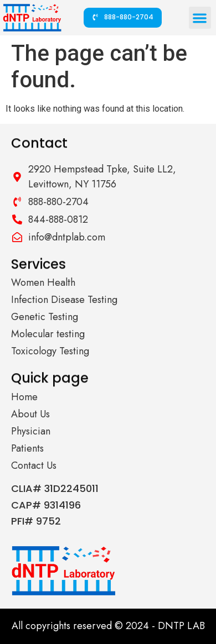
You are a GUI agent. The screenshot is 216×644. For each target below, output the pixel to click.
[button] (200, 18)
